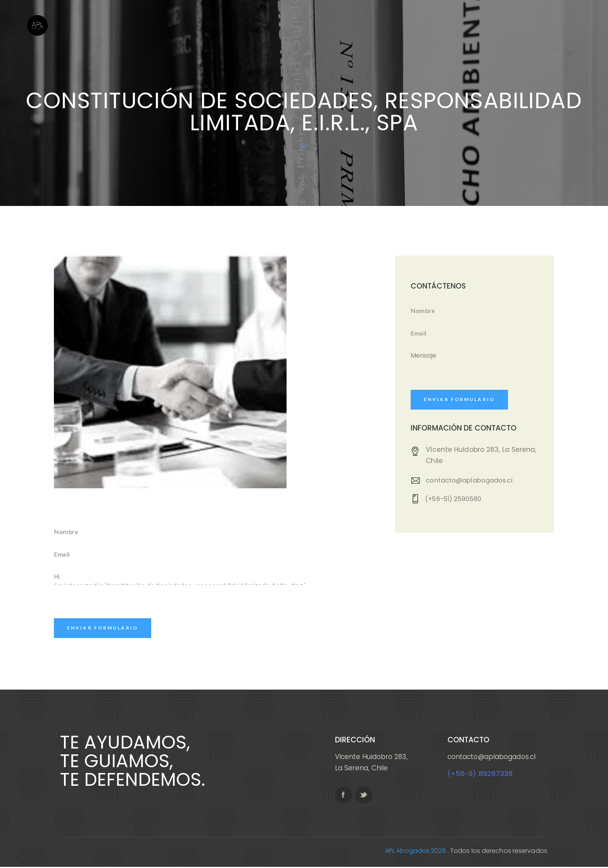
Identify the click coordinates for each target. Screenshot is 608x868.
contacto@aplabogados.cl (471, 481)
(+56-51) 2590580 (456, 500)
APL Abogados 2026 (415, 852)
